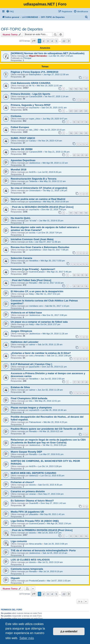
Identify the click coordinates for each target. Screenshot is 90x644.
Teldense (33, 181)
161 (71, 536)
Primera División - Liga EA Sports (31, 94)
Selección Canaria (21, 258)
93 (74, 275)
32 (86, 286)
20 (86, 382)
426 (86, 111)
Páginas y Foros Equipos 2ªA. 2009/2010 (35, 72)
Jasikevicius (35, 163)
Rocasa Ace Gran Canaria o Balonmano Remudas (40, 247)
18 (78, 382)
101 (71, 213)
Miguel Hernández (38, 56)
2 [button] (44, 41)
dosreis (32, 485)
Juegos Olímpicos (21, 331)
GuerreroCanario (37, 272)
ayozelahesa (35, 202)
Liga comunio (19, 541)
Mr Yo (32, 86)
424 (76, 111)
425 (81, 111)
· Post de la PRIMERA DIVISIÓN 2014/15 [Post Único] (42, 530)
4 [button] (52, 41)
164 (86, 536)
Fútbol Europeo (20, 127)
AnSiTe (32, 172)
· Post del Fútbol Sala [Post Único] (31, 280)
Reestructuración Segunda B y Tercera (34, 179)
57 (82, 122)
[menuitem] (10, 11)
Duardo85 (34, 503)
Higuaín (15, 578)
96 (86, 275)
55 (74, 122)
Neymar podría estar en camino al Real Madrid (38, 199)
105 (86, 133)
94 (78, 275)
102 (71, 133)
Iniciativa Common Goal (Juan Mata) (32, 239)
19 (82, 382)
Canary (32, 141)
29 (74, 286)
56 (78, 122)
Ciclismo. (16, 116)
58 (86, 122)
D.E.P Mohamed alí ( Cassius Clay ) (31, 364)
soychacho (34, 108)
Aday (32, 294)
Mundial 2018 (19, 170)
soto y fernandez (37, 356)
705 (86, 89)
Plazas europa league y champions (31, 408)
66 (86, 155)
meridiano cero (36, 306)
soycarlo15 (34, 410)
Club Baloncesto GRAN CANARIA (31, 83)
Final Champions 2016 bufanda (29, 398)
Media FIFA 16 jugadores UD (27, 512)
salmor (32, 344)
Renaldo (33, 283)
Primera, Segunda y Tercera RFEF (31, 105)
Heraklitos (34, 261)
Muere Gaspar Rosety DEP (26, 452)
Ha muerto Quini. (21, 218)
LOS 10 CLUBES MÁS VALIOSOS (30, 560)
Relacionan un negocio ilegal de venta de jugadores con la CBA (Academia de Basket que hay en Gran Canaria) (48, 441)
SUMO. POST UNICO (23, 138)
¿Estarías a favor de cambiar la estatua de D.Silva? (41, 353)
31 (82, 286)
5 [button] (56, 41)
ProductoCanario (37, 581)
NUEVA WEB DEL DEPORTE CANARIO (34, 473)
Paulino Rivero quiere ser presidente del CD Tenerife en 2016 (47, 429)
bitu (31, 401)
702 (71, 89)
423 (71, 111)
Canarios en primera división (28, 491)
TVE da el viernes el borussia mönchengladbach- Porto (43, 550)
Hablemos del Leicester (25, 342)
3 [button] (48, 41)
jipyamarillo (34, 367)
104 (81, 133)
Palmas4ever (35, 422)
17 (74, 382)
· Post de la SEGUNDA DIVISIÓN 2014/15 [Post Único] (42, 207)
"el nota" (33, 221)
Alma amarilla (35, 544)
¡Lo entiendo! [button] (69, 631)
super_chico (35, 119)
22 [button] (64, 41)
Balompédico (35, 74)
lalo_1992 (34, 130)
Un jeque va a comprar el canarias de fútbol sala (39, 322)
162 (76, 536)
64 (78, 155)
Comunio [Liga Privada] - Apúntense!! (33, 269)
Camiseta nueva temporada (27, 569)
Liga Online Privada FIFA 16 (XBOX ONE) (35, 521)
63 (74, 155)
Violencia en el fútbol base (26, 313)
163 (81, 536)
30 (78, 286)
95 (82, 275)
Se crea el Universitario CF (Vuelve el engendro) (39, 188)
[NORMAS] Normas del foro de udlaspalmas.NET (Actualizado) (48, 53)
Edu (31, 242)
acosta (32, 233)
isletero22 (34, 476)
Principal (27, 58)
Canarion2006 (36, 96)
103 (76, 133)
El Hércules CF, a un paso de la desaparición (37, 291)
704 (81, 89)
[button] (34, 41)
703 (76, 89)
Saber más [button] (27, 638)
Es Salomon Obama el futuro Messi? (32, 501)
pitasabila (34, 514)
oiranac (33, 494)
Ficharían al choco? (22, 482)
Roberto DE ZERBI (22, 149)
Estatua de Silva (20, 387)
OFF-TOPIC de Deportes (22, 29)
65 (82, 155)
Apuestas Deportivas (23, 160)
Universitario (35, 190)
